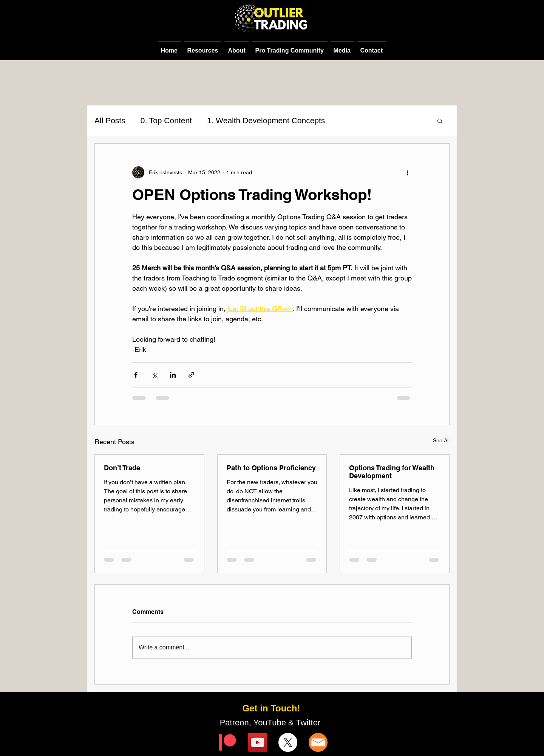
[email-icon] (318, 742)
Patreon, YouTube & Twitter (271, 723)
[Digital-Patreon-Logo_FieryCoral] (227, 742)
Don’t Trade (122, 468)
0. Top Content (166, 120)
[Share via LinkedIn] (173, 375)
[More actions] (407, 172)
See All (441, 440)
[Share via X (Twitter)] (154, 375)
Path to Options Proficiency (271, 468)
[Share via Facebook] (136, 375)
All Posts (110, 120)
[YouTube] (258, 742)
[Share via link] (191, 375)
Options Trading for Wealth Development (392, 472)
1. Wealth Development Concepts (266, 120)
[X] (288, 742)
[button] (440, 121)
